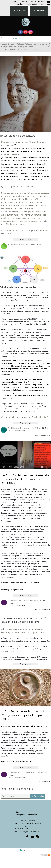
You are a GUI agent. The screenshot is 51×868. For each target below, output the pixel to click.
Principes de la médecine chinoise (18, 287)
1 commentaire (45, 781)
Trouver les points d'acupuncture (18, 136)
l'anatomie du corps (10, 154)
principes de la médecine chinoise (15, 300)
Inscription (19, 11)
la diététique (6, 409)
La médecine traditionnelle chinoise (15, 732)
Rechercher (38, 796)
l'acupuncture (10, 406)
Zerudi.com (26, 850)
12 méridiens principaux (23, 529)
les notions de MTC (35, 657)
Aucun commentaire (42, 436)
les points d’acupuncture (31, 502)
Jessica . (40, 244)
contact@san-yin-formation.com (27, 832)
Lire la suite (25, 239)
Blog (24, 430)
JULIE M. (45, 428)
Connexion (39, 11)
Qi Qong (43, 406)
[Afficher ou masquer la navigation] (48, 3)
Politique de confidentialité (26, 815)
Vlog (24, 247)
